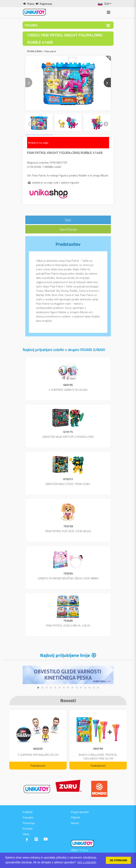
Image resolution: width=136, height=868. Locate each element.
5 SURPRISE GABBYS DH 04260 (68, 390)
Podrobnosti (38, 766)
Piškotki (75, 817)
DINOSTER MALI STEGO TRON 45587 (68, 484)
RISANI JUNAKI (35, 51)
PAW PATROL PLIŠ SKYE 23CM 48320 (68, 531)
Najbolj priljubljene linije (65, 655)
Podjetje (28, 812)
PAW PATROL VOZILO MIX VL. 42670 (68, 625)
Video (26, 834)
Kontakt (28, 828)
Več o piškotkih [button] (87, 862)
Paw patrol (50, 51)
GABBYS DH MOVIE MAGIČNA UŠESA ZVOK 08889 (68, 578)
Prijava (31, 4)
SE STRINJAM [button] (118, 860)
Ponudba (28, 817)
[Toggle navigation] (108, 25)
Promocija (29, 823)
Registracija (46, 4)
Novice (75, 823)
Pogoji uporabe (80, 812)
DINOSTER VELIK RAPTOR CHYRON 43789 (68, 437)
